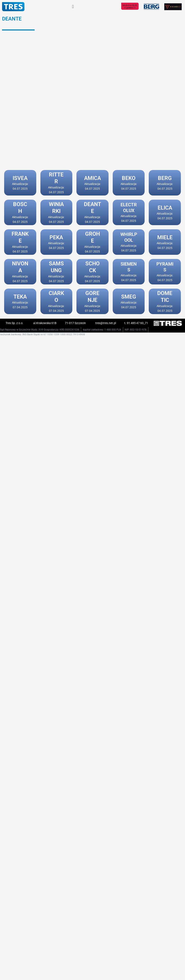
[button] (73, 7)
